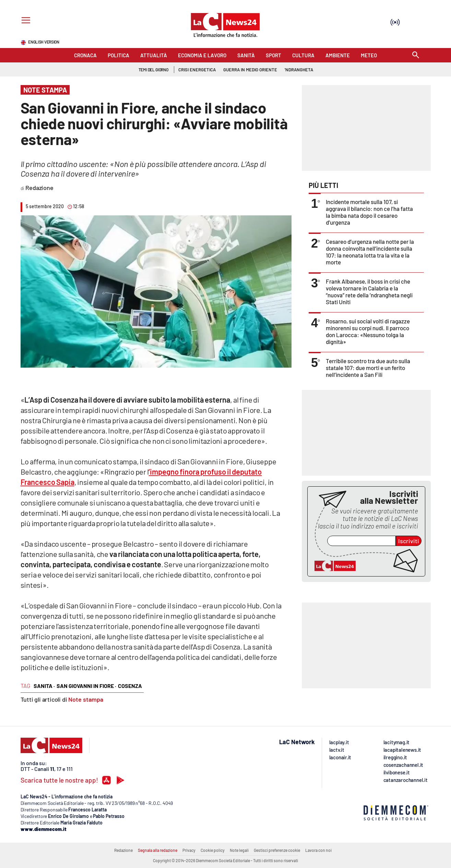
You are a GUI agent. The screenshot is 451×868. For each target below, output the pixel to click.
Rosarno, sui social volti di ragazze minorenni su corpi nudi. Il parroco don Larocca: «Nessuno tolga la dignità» (368, 331)
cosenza (130, 686)
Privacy (189, 850)
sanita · (44, 686)
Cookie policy (213, 850)
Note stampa (86, 699)
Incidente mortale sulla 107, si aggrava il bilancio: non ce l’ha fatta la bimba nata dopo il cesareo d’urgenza (369, 212)
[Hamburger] (25, 21)
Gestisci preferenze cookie (277, 850)
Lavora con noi (318, 850)
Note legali (239, 850)
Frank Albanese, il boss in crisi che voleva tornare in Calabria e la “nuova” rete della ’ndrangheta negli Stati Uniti (369, 292)
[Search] (416, 55)
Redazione (123, 850)
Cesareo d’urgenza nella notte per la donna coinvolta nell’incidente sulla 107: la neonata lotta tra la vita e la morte (370, 252)
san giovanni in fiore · (86, 686)
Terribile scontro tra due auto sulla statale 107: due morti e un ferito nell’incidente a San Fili (368, 368)
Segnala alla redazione (158, 850)
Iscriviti (409, 541)
